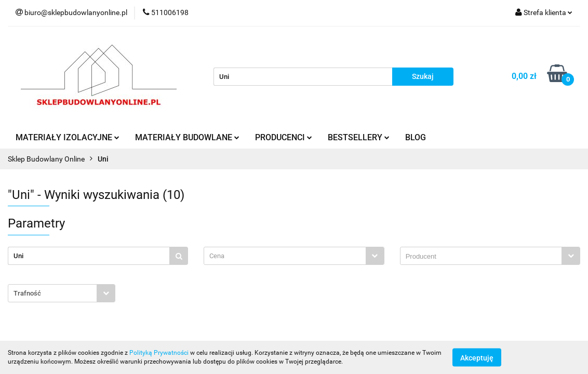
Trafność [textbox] (27, 293)
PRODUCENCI (284, 137)
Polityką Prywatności (159, 353)
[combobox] (294, 256)
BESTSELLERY (359, 137)
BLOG (416, 137)
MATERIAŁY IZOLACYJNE (68, 137)
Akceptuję (477, 357)
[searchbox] (484, 257)
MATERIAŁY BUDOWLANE (187, 137)
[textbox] (285, 256)
